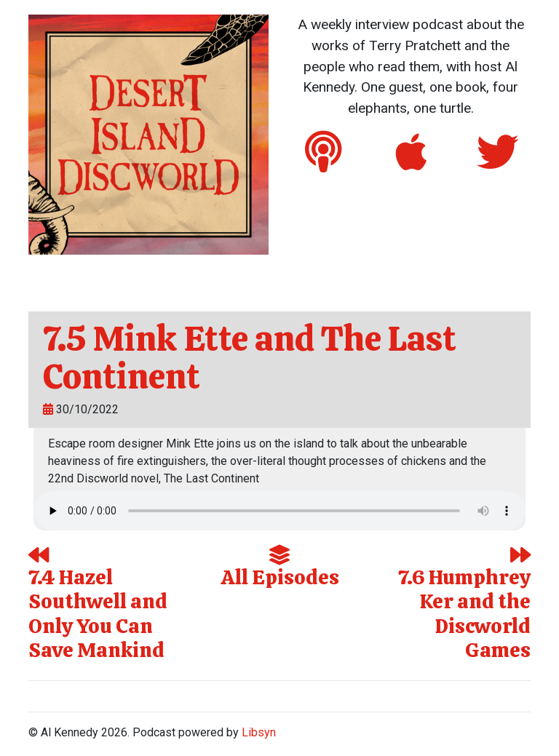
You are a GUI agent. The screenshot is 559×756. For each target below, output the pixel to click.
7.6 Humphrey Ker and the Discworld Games (464, 604)
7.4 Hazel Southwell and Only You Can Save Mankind (98, 604)
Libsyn (259, 732)
